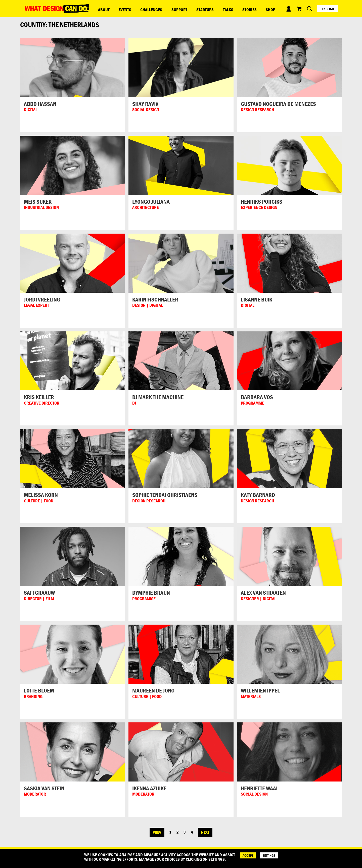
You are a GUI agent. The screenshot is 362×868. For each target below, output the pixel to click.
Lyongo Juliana (151, 202)
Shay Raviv (145, 104)
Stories (215, 9)
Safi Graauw (39, 593)
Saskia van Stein (44, 788)
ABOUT (101, 9)
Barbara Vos (257, 397)
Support (161, 9)
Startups (181, 9)
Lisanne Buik (257, 299)
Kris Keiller (39, 397)
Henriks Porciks (262, 202)
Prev (157, 832)
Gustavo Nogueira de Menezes (278, 104)
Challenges (138, 9)
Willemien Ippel (260, 690)
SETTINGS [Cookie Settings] (269, 855)
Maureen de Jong (153, 690)
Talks (198, 9)
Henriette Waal (260, 788)
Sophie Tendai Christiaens (165, 495)
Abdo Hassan (40, 104)
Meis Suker (38, 202)
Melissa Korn (41, 495)
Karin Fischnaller (155, 299)
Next (205, 832)
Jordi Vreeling (42, 299)
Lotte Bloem (39, 690)
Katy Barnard (258, 495)
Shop (230, 9)
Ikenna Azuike (149, 788)
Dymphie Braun (151, 593)
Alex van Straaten (263, 593)
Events (117, 9)
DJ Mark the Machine (158, 397)
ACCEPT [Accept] (248, 855)
